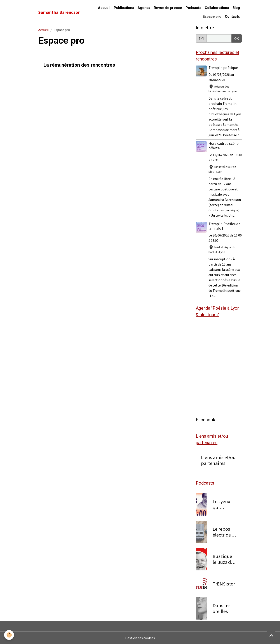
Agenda (144, 8)
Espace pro (212, 16)
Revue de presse (168, 8)
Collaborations (217, 8)
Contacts (232, 16)
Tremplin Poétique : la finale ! (224, 226)
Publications (124, 8)
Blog (236, 8)
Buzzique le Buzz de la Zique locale (223, 559)
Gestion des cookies (140, 638)
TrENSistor (224, 584)
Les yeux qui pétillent (222, 504)
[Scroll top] (271, 635)
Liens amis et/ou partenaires (218, 460)
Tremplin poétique (223, 68)
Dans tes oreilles (222, 608)
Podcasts (193, 8)
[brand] (59, 12)
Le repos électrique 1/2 (223, 532)
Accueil (104, 8)
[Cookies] (9, 635)
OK (237, 38)
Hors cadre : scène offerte (223, 146)
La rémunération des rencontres (79, 65)
